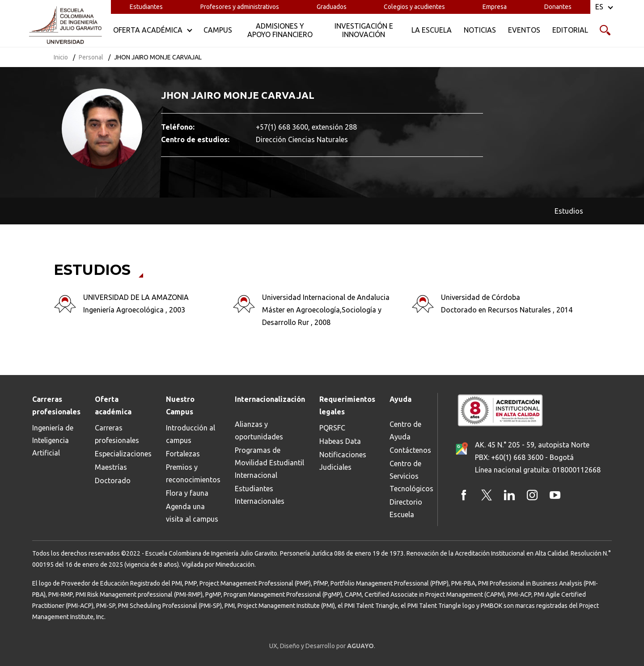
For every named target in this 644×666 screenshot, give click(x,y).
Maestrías (111, 467)
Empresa (495, 7)
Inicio (61, 57)
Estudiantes (146, 7)
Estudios (569, 211)
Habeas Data (340, 441)
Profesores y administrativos (240, 7)
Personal (91, 57)
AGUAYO (360, 646)
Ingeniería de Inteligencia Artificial (53, 440)
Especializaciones (123, 454)
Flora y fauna (187, 493)
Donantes (558, 7)
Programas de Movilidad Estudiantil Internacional (269, 463)
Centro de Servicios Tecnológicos (411, 476)
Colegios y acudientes (414, 7)
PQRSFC (332, 428)
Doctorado (113, 481)
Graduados (332, 7)
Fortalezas (183, 454)
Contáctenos (410, 450)
